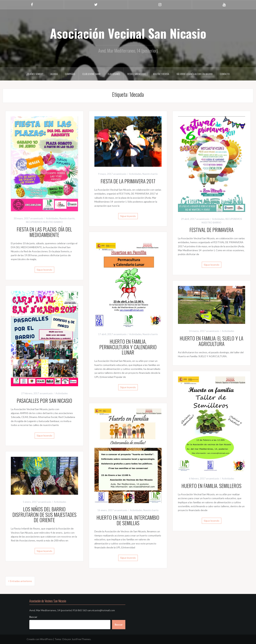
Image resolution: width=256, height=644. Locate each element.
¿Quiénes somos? (35, 74)
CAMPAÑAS (70, 74)
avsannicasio (37, 218)
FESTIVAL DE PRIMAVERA (211, 230)
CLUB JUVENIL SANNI (91, 74)
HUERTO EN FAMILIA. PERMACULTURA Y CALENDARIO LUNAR (128, 347)
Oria (64, 639)
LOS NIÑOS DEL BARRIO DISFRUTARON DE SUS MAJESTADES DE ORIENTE (44, 515)
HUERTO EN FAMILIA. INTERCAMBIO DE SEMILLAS (128, 520)
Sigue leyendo (44, 270)
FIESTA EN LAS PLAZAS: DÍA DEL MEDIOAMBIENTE (44, 232)
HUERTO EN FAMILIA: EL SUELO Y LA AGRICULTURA (211, 341)
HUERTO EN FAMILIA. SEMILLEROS (211, 486)
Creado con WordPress (40, 639)
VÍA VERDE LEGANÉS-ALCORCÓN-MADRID (195, 74)
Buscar (33, 617)
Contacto (225, 74)
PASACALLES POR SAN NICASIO (44, 401)
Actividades (52, 218)
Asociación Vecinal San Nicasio (128, 33)
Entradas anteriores (21, 581)
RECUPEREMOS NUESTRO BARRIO (44, 222)
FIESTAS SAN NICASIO (137, 74)
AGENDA (54, 74)
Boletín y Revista (161, 74)
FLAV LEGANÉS (114, 74)
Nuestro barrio (67, 218)
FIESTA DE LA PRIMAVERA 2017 (128, 181)
